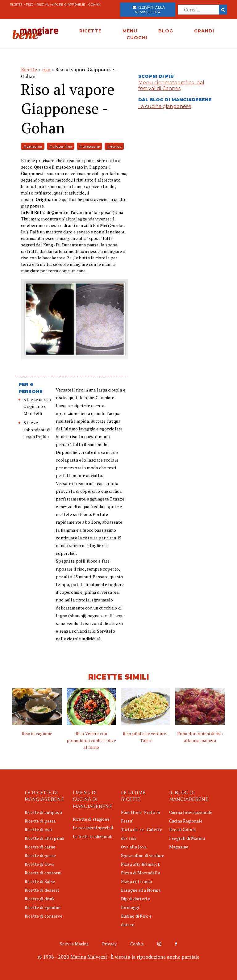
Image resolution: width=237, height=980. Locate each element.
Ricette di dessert (42, 890)
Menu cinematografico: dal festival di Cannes (171, 86)
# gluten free (61, 146)
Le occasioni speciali (93, 828)
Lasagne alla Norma (141, 890)
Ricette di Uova (39, 864)
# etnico (114, 146)
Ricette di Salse (40, 881)
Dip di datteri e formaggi (135, 903)
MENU (130, 31)
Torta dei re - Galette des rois (141, 834)
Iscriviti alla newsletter (149, 10)
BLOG (166, 31)
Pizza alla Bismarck (141, 864)
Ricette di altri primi (44, 838)
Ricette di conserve (44, 916)
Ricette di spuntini (43, 907)
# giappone (89, 146)
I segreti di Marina (187, 838)
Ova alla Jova (134, 847)
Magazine (179, 847)
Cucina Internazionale (191, 812)
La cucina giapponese (165, 106)
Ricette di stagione (91, 819)
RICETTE (90, 31)
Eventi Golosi (182, 829)
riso (30, 4)
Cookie (137, 944)
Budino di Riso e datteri (136, 920)
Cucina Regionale (186, 821)
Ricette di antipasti (43, 812)
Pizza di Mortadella (141, 873)
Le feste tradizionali (93, 836)
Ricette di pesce (40, 855)
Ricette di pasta (40, 821)
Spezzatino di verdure (143, 855)
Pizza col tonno (137, 881)
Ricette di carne (40, 847)
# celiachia (33, 146)
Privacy (109, 944)
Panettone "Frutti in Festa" (140, 817)
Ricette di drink (40, 899)
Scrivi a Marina (74, 944)
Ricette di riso (38, 829)
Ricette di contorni (43, 873)
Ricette (16, 4)
